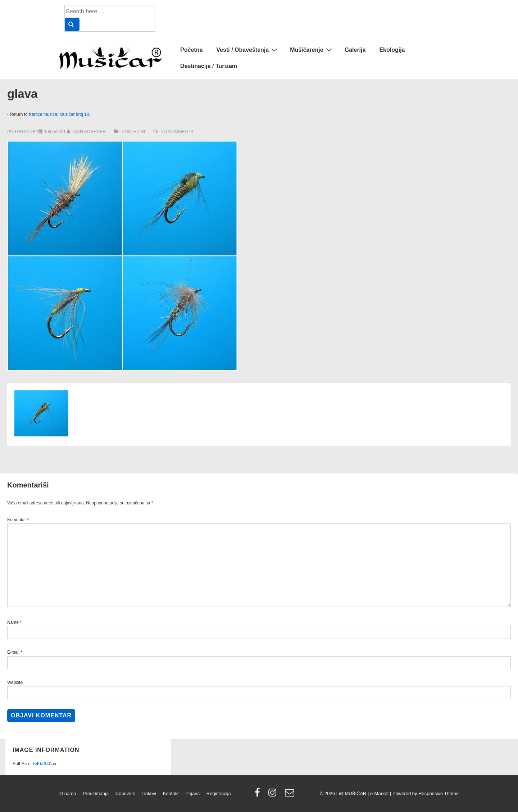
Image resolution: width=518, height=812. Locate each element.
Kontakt (171, 793)
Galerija (355, 50)
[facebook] (259, 795)
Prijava (192, 793)
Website (15, 682)
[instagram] (274, 795)
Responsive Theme (439, 793)
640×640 (42, 764)
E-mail (13, 652)
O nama (68, 793)
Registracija (219, 793)
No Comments (177, 132)
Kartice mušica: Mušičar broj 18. (60, 114)
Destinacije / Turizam (209, 66)
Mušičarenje (312, 50)
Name (13, 622)
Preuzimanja (96, 793)
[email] (290, 795)
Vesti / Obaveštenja (248, 50)
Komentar (18, 520)
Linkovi (149, 793)
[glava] (55, 132)
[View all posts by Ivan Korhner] (87, 132)
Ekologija (392, 50)
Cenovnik (125, 793)
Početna (191, 50)
